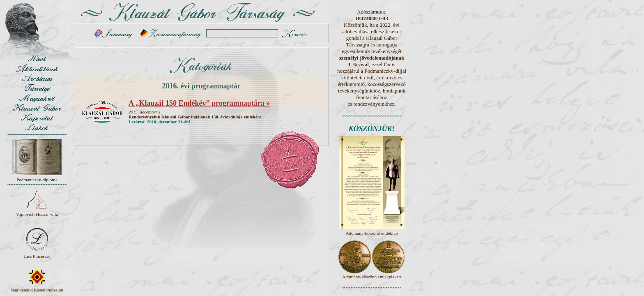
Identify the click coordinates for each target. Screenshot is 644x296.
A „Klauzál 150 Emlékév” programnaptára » (199, 103)
